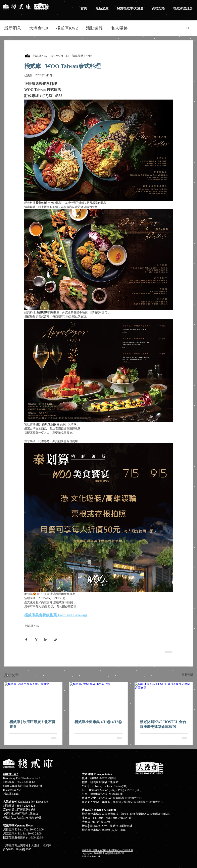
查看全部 (187, 675)
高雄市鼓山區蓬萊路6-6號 (19, 810)
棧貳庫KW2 (67, 28)
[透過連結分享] (56, 640)
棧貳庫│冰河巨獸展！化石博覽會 (32, 724)
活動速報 (94, 28)
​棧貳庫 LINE (11, 794)
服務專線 (9, 806)
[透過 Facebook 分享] (26, 640)
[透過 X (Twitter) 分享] (36, 640)
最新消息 (13, 28)
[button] (188, 28)
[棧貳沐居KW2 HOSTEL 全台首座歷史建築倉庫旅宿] (164, 699)
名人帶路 (119, 28)
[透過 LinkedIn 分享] (46, 640)
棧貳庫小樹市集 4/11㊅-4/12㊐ (98, 722)
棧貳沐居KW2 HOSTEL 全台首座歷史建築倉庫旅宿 (163, 724)
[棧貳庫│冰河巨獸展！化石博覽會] (33, 699)
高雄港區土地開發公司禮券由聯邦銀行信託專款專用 (107, 850)
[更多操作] (170, 56)
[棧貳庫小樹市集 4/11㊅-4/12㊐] (98, 699)
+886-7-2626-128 (25, 806)
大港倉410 (39, 28)
